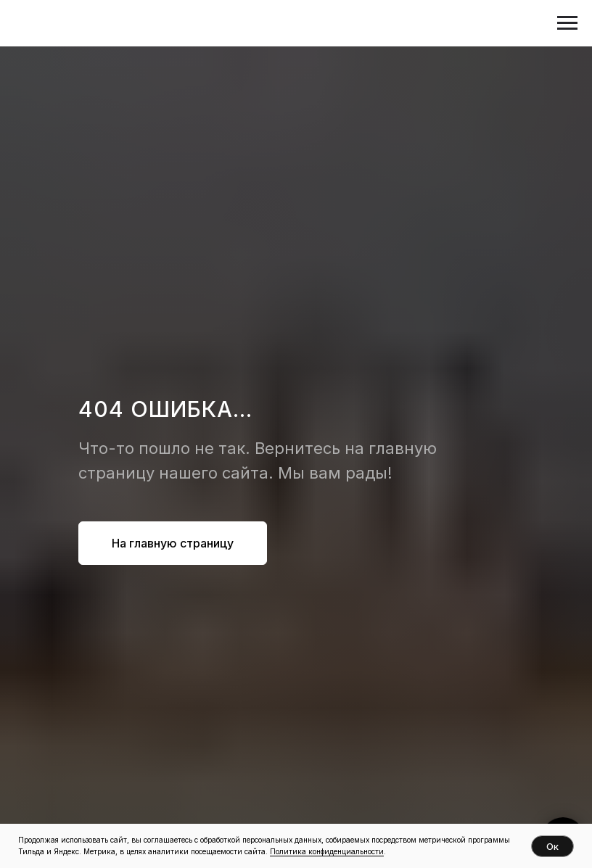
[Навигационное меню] (567, 23)
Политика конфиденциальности (327, 851)
